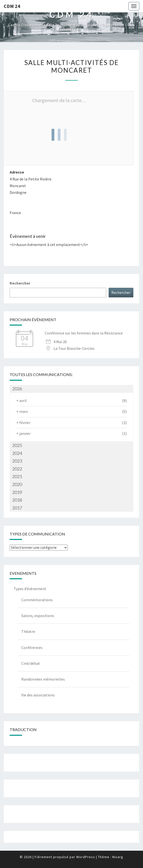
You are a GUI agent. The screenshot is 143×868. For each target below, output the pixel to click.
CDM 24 (12, 6)
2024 (17, 453)
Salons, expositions (38, 616)
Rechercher (20, 283)
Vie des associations (38, 695)
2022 (17, 469)
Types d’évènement (30, 589)
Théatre (28, 631)
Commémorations (37, 600)
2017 (17, 508)
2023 (17, 461)
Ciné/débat (31, 663)
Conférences (32, 647)
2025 (17, 445)
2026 (17, 389)
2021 (17, 476)
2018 (17, 500)
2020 (17, 484)
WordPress (86, 857)
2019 (17, 492)
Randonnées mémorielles (43, 679)
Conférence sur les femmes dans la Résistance (84, 333)
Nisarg (118, 857)
